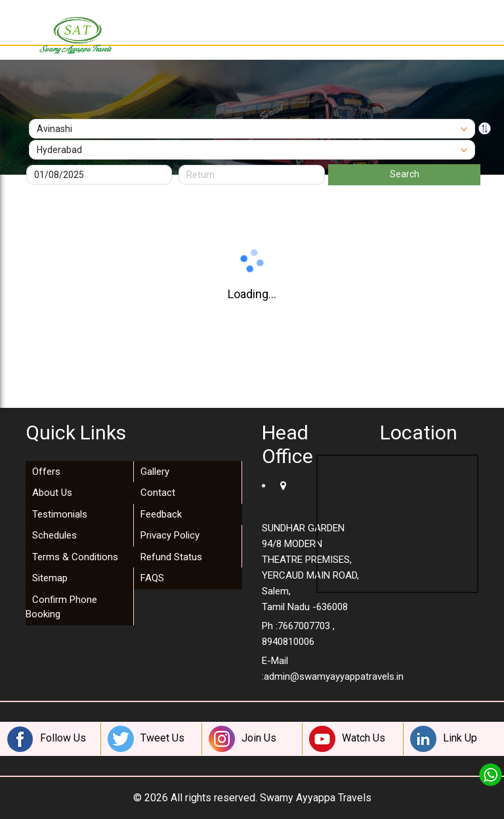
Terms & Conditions (75, 557)
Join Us (242, 739)
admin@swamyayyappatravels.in (334, 676)
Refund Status (171, 557)
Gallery (155, 472)
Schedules (54, 535)
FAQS (152, 578)
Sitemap (50, 578)
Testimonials (60, 514)
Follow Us (47, 739)
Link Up (444, 739)
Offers (46, 472)
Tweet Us (146, 739)
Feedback (161, 514)
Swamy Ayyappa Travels (316, 798)
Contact (158, 493)
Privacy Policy (170, 535)
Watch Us (347, 739)
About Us (52, 493)
